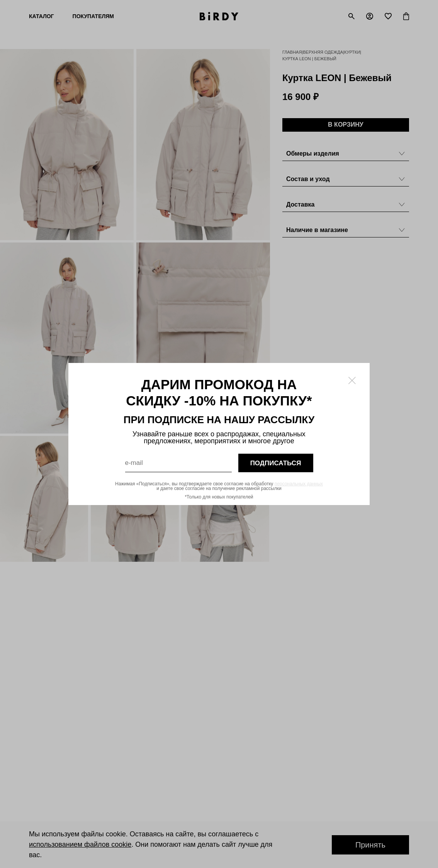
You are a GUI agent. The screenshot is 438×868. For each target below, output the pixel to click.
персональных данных (299, 484)
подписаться (276, 463)
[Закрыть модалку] (352, 381)
